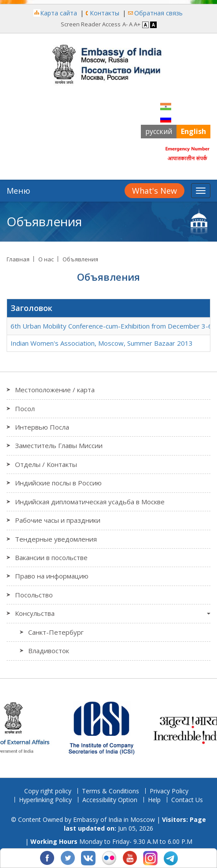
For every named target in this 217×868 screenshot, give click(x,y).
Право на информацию (52, 576)
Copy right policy (48, 791)
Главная (18, 259)
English (193, 131)
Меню (18, 191)
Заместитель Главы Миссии (59, 445)
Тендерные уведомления (56, 539)
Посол (25, 409)
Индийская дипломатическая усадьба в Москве (90, 502)
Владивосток (49, 651)
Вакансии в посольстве (51, 557)
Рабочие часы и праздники (58, 520)
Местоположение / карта (55, 390)
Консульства (35, 613)
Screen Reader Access (91, 24)
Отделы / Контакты (46, 464)
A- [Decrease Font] (125, 24)
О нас (46, 259)
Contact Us (187, 800)
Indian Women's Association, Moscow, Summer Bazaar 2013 (102, 343)
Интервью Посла (42, 427)
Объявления (80, 259)
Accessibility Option (110, 800)
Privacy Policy (169, 791)
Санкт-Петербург (56, 632)
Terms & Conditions (110, 791)
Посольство (34, 595)
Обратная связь (158, 13)
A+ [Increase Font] (137, 24)
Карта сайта (59, 13)
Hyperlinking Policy (45, 800)
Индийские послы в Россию (58, 483)
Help (154, 800)
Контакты (105, 13)
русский (159, 131)
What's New (154, 191)
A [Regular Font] (131, 24)
